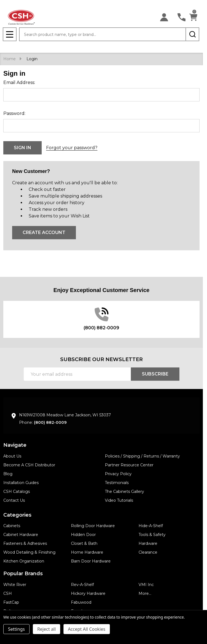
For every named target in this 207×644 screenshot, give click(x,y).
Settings (16, 629)
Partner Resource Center (129, 465)
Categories (17, 515)
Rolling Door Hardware (93, 526)
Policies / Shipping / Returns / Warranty (142, 456)
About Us (12, 456)
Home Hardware (87, 552)
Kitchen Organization (24, 561)
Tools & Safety (152, 535)
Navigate (15, 445)
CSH (8, 593)
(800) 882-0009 (50, 422)
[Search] (192, 34)
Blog (8, 474)
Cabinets (12, 526)
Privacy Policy (118, 474)
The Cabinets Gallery (124, 491)
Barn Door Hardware (91, 561)
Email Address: (19, 82)
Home (10, 59)
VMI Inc (146, 585)
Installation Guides (21, 483)
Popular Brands (23, 574)
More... (145, 593)
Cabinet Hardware (21, 535)
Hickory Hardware (88, 593)
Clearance (148, 552)
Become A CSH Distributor (29, 465)
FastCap (11, 602)
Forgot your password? (72, 148)
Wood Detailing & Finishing (29, 552)
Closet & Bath (84, 543)
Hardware (148, 543)
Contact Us (14, 500)
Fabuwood (81, 602)
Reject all (47, 629)
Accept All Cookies (87, 629)
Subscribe (155, 374)
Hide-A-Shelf (151, 526)
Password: (14, 113)
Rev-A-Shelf (82, 585)
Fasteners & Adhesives (25, 543)
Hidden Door (83, 535)
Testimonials (117, 483)
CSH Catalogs (17, 491)
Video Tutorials (119, 500)
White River (15, 585)
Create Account (44, 232)
